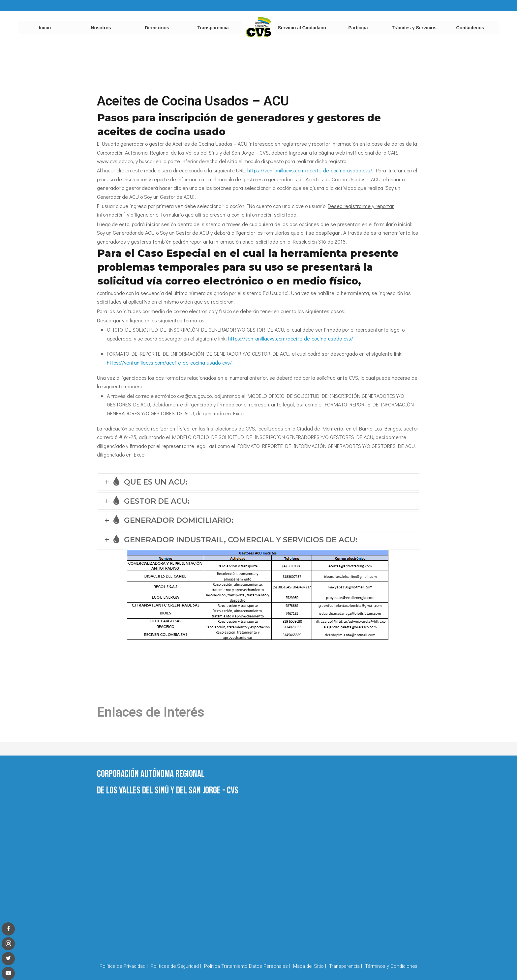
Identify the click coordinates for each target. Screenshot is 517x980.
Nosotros (101, 28)
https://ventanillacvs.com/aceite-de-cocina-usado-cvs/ (310, 170)
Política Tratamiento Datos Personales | (247, 966)
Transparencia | (346, 966)
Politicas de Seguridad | (176, 966)
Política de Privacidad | (124, 966)
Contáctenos (470, 28)
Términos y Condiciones (391, 966)
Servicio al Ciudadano (302, 28)
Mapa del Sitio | (310, 966)
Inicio (45, 28)
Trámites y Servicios (414, 28)
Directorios (157, 28)
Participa (358, 28)
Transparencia (213, 28)
